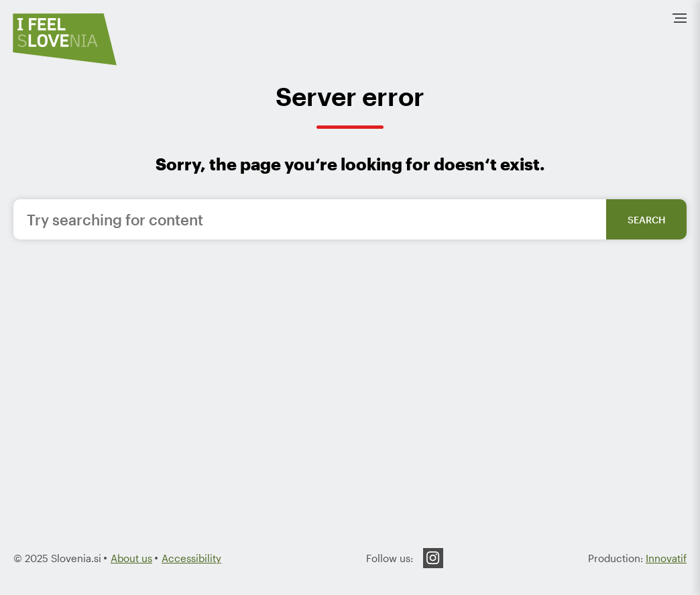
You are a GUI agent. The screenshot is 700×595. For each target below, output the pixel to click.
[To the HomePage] (65, 39)
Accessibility (191, 558)
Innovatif (666, 558)
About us (131, 558)
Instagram (433, 558)
